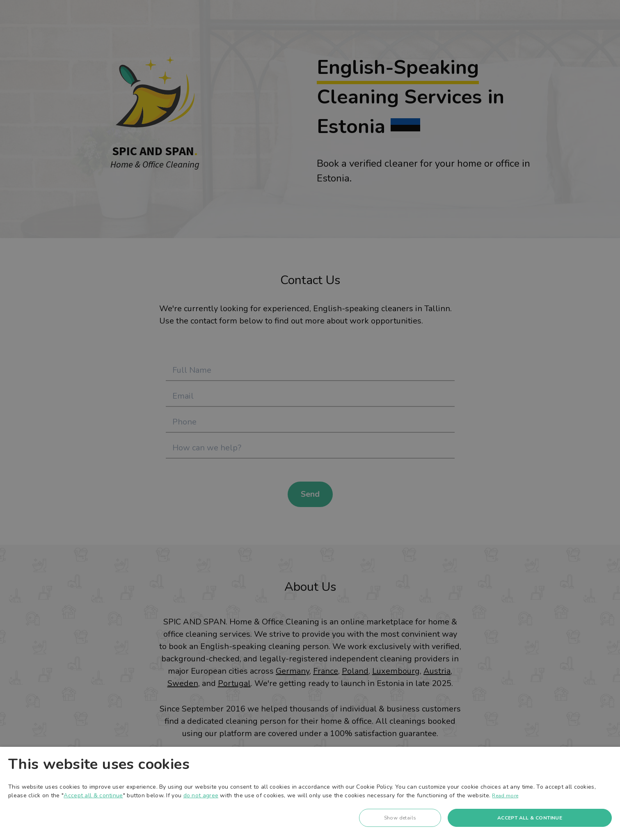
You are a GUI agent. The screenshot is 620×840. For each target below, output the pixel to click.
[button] (400, 820)
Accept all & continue (93, 795)
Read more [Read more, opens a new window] (505, 796)
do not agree (201, 795)
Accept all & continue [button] (530, 818)
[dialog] (310, 793)
